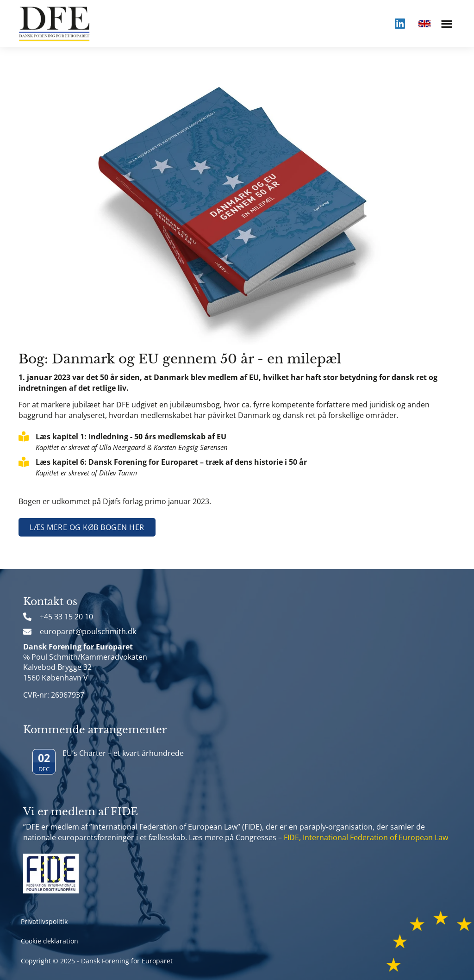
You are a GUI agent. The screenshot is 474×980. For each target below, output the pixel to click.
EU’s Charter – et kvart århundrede (123, 753)
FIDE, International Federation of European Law (366, 837)
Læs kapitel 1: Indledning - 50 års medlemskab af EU (131, 437)
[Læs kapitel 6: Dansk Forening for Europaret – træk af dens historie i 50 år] (24, 462)
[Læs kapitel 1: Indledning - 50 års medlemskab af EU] (24, 437)
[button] (446, 23)
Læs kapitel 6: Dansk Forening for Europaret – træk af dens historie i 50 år (171, 462)
